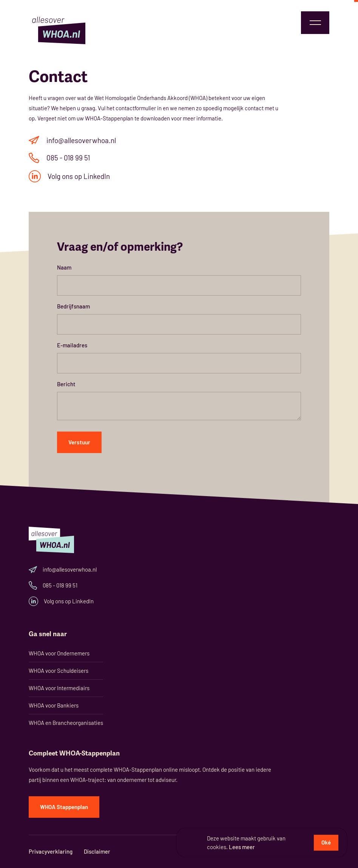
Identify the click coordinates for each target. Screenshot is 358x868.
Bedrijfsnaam (73, 306)
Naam (64, 267)
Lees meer (242, 847)
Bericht (66, 384)
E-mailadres (72, 345)
